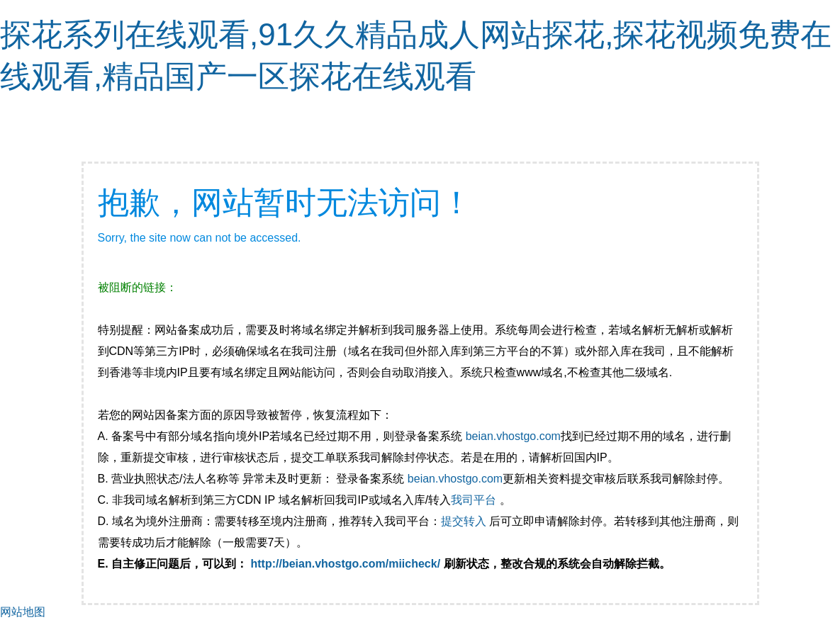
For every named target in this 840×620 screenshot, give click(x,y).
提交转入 (464, 521)
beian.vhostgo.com (513, 436)
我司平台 (475, 500)
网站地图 (23, 612)
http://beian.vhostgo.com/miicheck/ (346, 564)
